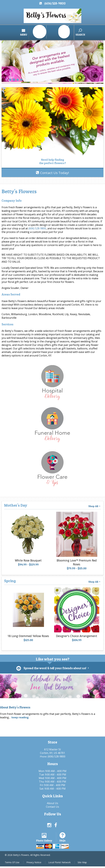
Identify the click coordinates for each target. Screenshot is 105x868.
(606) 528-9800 (55, 3)
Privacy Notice (34, 864)
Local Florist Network (59, 864)
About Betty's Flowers (15, 704)
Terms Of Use (12, 864)
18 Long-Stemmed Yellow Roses (28, 634)
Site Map (82, 864)
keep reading (20, 715)
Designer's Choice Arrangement (76, 634)
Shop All (95, 503)
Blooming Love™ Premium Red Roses (76, 561)
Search (69, 32)
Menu (35, 32)
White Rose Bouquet (28, 559)
